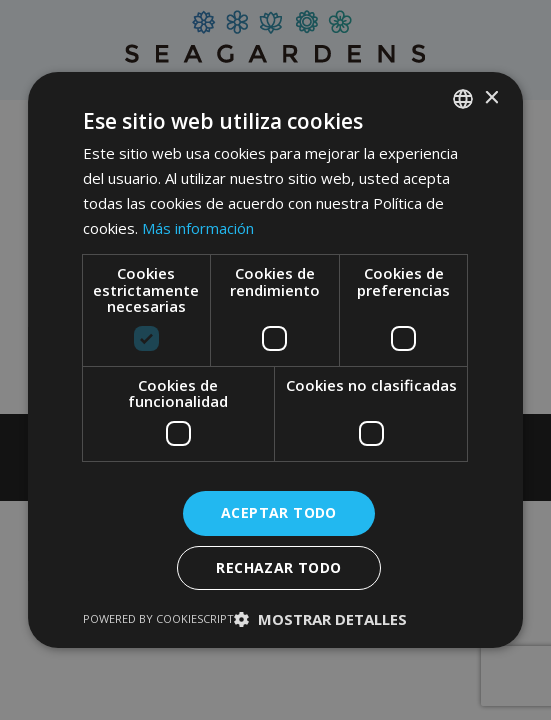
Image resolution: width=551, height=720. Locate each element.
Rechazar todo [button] (278, 567)
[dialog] (275, 360)
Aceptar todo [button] (279, 512)
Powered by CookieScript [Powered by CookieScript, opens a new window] (158, 618)
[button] (320, 619)
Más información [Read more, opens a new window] (198, 228)
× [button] (490, 98)
